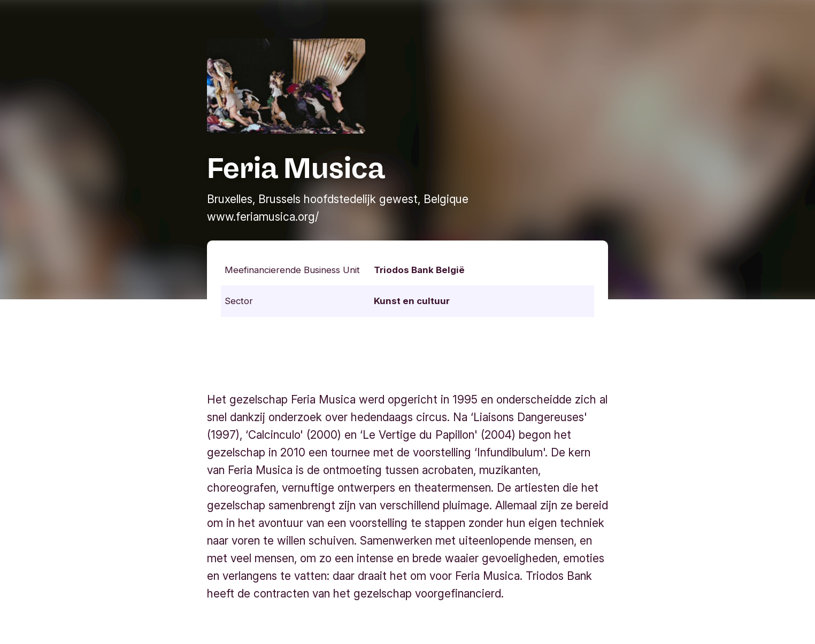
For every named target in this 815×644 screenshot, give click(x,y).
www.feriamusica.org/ (263, 217)
